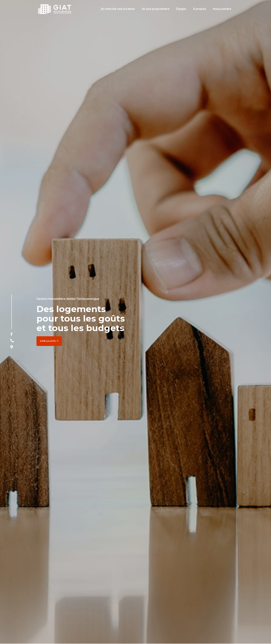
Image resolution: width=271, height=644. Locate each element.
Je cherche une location (118, 9)
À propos (200, 9)
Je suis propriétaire (156, 9)
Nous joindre (222, 9)
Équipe (181, 9)
